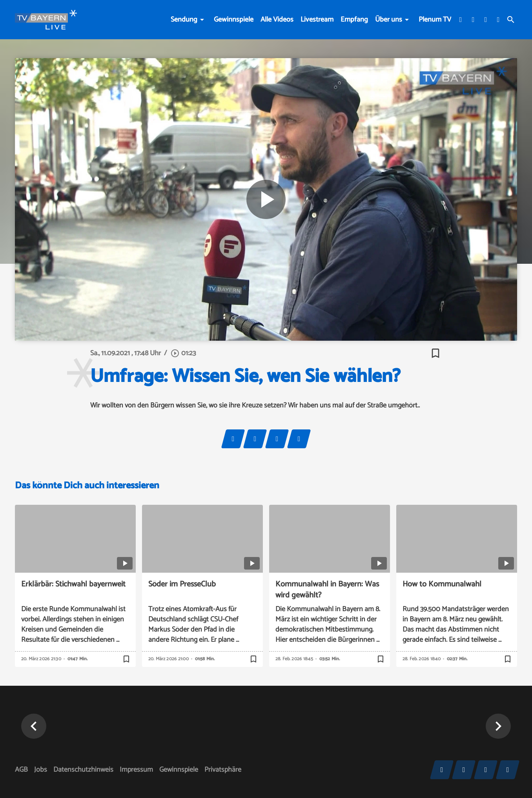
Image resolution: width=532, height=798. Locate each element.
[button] (34, 726)
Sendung (184, 20)
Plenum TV (435, 20)
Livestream (317, 20)
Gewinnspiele (234, 20)
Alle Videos (277, 20)
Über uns (389, 20)
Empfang (354, 20)
